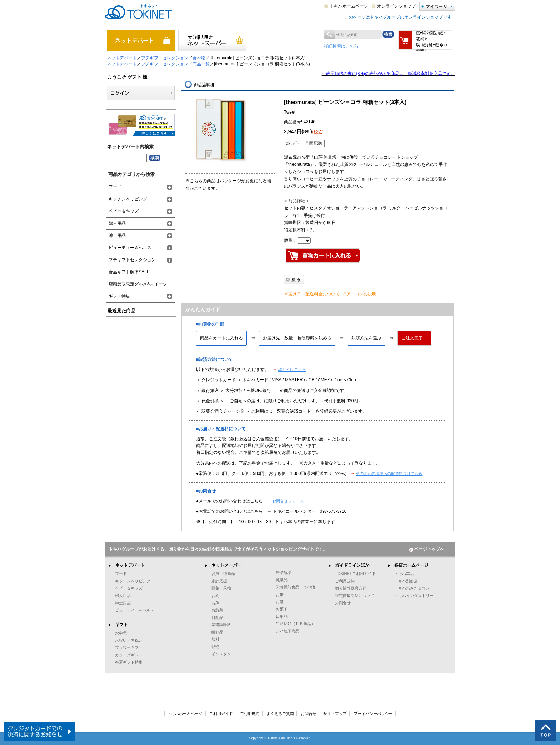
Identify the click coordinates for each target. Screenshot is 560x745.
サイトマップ (335, 714)
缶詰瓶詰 (284, 572)
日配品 (217, 617)
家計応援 (219, 581)
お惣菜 (217, 610)
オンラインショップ (396, 6)
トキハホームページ (349, 6)
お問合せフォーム (288, 501)
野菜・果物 (221, 588)
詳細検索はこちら (341, 46)
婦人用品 (117, 223)
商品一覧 (201, 64)
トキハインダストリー (414, 596)
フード (115, 187)
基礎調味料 (221, 625)
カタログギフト (129, 655)
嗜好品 (217, 632)
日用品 (282, 616)
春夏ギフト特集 (129, 662)
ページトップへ (427, 549)
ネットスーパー (226, 565)
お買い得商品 (223, 573)
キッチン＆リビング (128, 199)
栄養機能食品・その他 (295, 587)
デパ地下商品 (287, 631)
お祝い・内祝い (129, 640)
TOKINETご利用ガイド (355, 573)
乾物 (215, 646)
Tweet (290, 112)
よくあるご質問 (280, 714)
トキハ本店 (404, 573)
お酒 (280, 602)
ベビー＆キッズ (124, 211)
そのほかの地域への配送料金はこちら (389, 473)
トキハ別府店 (406, 581)
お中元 (121, 633)
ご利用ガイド (221, 714)
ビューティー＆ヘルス (130, 248)
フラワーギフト (129, 647)
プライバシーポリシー (373, 714)
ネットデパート (122, 58)
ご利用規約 (345, 581)
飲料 (215, 639)
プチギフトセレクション (165, 58)
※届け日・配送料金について (312, 294)
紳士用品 (117, 235)
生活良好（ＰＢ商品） (295, 624)
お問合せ (343, 603)
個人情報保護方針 (351, 588)
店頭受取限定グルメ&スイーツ (138, 284)
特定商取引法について (355, 596)
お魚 (215, 603)
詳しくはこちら (292, 369)
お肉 (215, 596)
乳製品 (282, 580)
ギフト (121, 625)
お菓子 (282, 609)
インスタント (223, 654)
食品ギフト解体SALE (129, 272)
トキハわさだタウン (412, 588)
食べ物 (199, 58)
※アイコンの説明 (359, 294)
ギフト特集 (119, 296)
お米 (280, 595)
